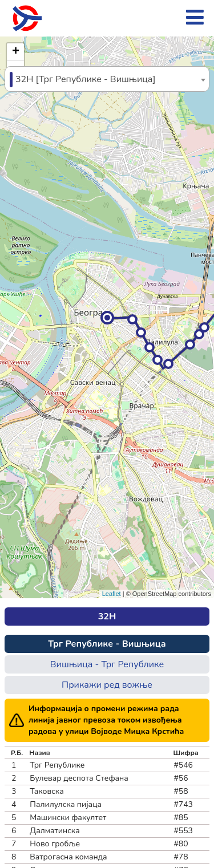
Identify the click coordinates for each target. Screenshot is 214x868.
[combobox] (107, 79)
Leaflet (112, 594)
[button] (107, 318)
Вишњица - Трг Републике (107, 664)
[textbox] (107, 80)
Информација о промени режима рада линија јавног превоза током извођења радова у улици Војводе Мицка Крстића (106, 720)
